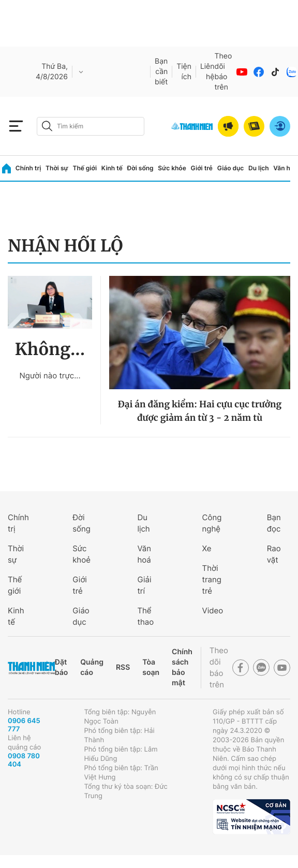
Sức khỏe (172, 168)
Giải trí (144, 585)
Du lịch (259, 168)
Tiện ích (184, 72)
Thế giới (85, 168)
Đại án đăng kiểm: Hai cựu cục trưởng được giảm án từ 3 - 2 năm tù (200, 411)
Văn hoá (144, 554)
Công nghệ (212, 523)
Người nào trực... (50, 376)
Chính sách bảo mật (182, 667)
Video (213, 610)
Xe (207, 548)
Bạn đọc (274, 523)
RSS (123, 667)
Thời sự (57, 168)
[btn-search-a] (47, 126)
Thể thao (145, 616)
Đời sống (140, 168)
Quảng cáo (92, 667)
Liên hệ (207, 72)
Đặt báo (61, 667)
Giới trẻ (202, 168)
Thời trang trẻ (212, 579)
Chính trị (28, 168)
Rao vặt (274, 554)
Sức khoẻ (81, 554)
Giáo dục (231, 168)
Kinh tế (112, 168)
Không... (50, 349)
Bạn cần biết (161, 72)
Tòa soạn (151, 667)
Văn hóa (285, 168)
